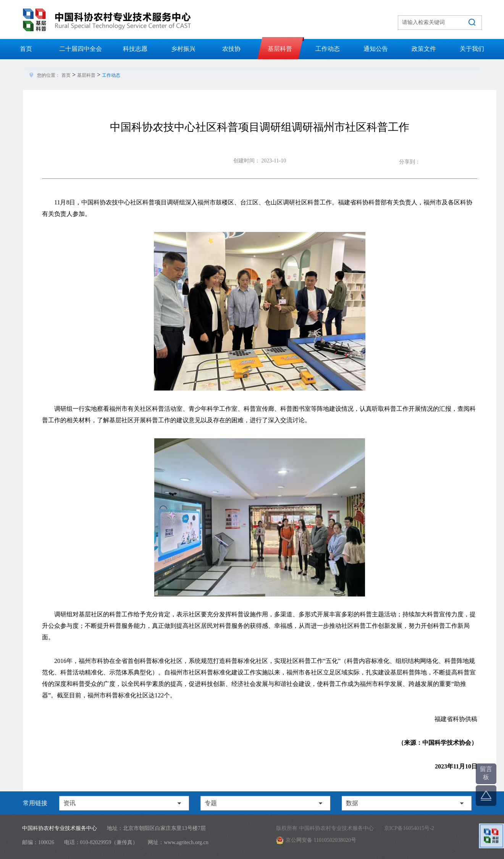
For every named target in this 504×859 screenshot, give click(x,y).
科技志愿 (135, 49)
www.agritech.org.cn (186, 842)
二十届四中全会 (81, 49)
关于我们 (472, 49)
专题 (211, 803)
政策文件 (424, 49)
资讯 (69, 803)
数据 (352, 803)
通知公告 (376, 49)
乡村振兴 (183, 49)
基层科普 (280, 49)
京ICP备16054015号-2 (409, 828)
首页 (26, 49)
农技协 (231, 49)
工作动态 (328, 49)
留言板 (486, 773)
